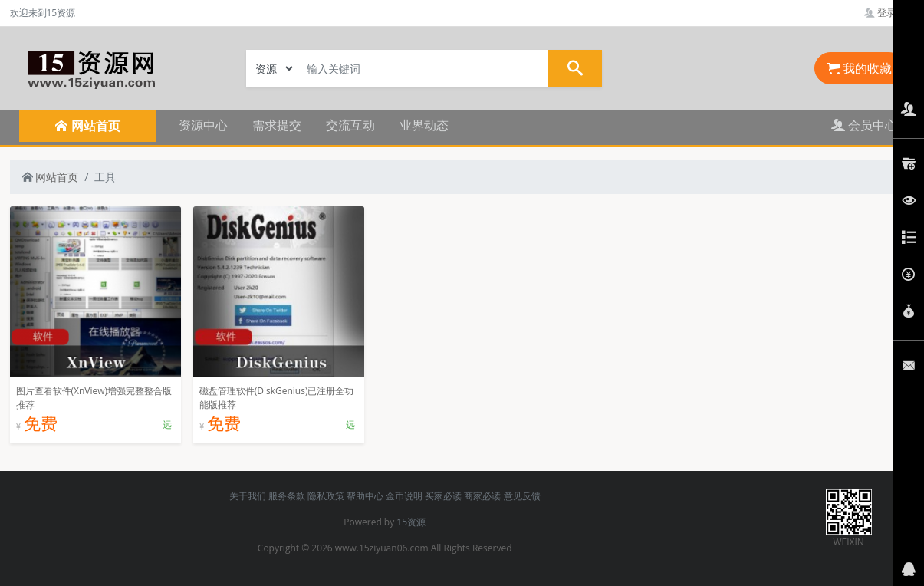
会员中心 (864, 125)
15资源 (411, 522)
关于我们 (248, 496)
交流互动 (350, 125)
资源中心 (203, 125)
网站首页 (51, 177)
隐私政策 (326, 496)
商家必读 (482, 496)
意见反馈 (522, 496)
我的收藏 (860, 68)
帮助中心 (365, 496)
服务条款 (287, 496)
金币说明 (404, 496)
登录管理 (889, 13)
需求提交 (277, 125)
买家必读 (443, 496)
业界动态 (424, 125)
